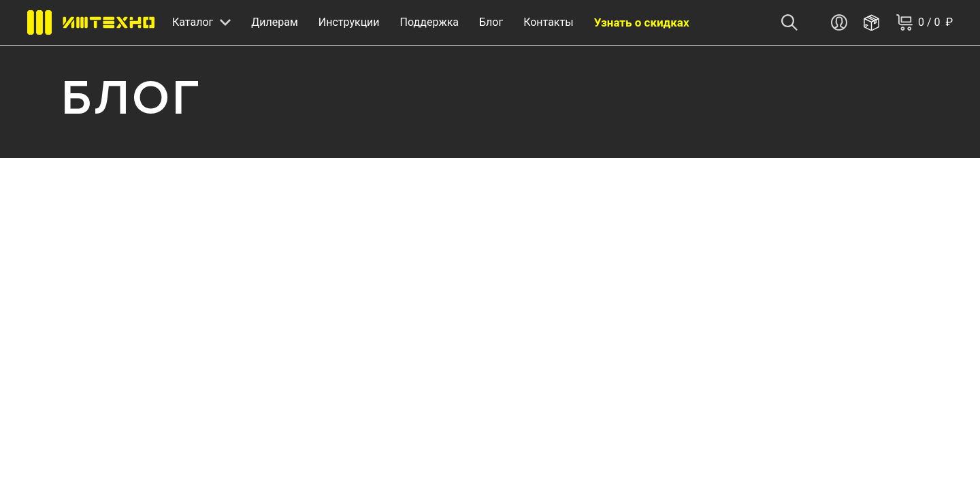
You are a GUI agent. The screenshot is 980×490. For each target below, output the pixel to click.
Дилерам (275, 22)
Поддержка (429, 22)
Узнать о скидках (642, 22)
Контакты (548, 22)
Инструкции (349, 22)
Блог (491, 22)
